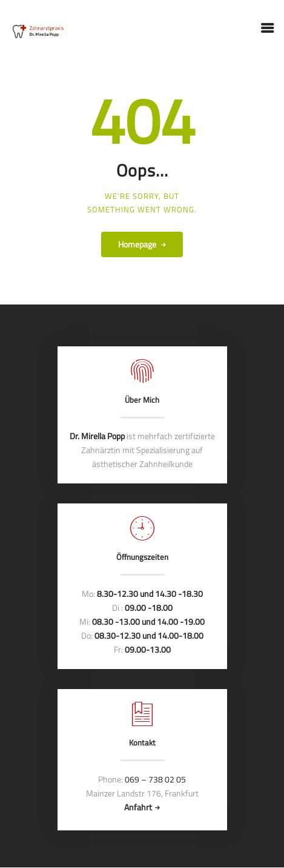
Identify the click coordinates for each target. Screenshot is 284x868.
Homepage (137, 244)
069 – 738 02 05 (155, 779)
